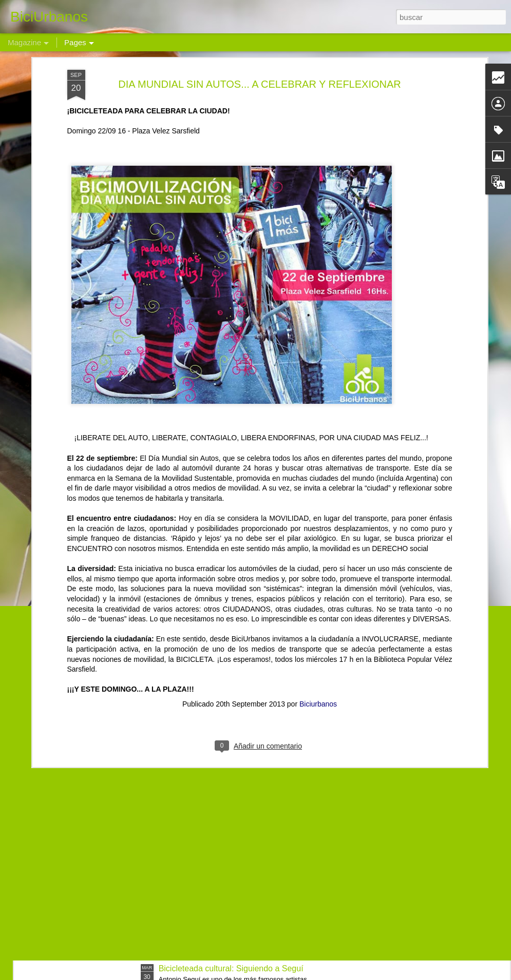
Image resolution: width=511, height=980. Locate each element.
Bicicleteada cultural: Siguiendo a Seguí (231, 968)
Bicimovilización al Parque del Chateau (230, 852)
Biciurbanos (318, 607)
